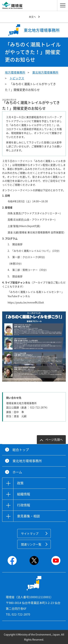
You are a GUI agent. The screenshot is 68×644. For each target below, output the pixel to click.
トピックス (17, 78)
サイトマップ (30, 533)
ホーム (17, 472)
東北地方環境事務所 (45, 72)
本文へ (32, 17)
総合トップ (21, 450)
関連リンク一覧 (31, 544)
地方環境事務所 (15, 72)
